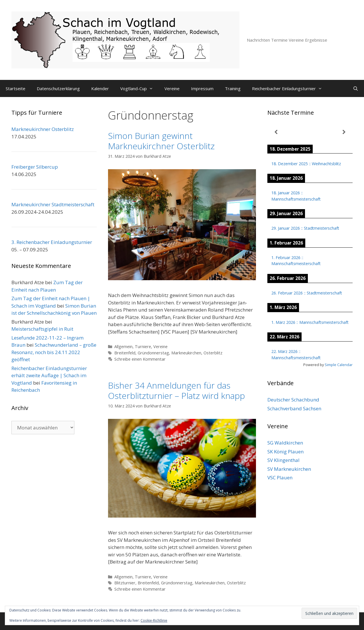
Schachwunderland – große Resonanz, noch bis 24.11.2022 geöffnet (54, 352)
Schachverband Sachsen (294, 408)
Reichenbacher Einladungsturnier (290, 88)
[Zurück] (276, 132)
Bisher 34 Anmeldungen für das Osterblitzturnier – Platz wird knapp (176, 390)
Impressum (202, 88)
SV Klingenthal (283, 460)
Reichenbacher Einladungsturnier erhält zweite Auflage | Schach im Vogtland (49, 375)
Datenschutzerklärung (58, 88)
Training (233, 88)
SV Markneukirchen (289, 469)
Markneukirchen (186, 353)
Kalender (100, 88)
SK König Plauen (285, 452)
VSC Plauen (280, 477)
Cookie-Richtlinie (154, 620)
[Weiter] (344, 132)
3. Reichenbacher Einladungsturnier (52, 242)
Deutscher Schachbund (293, 400)
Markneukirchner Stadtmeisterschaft (53, 204)
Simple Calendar (339, 365)
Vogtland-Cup (140, 88)
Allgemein (123, 347)
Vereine (172, 88)
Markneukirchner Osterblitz (43, 129)
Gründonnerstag (153, 353)
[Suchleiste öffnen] (356, 88)
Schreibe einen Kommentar (140, 359)
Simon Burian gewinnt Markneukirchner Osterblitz (161, 141)
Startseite (16, 88)
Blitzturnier (125, 583)
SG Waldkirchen (285, 443)
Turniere (143, 347)
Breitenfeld (125, 353)
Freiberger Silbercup (35, 167)
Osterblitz (213, 353)
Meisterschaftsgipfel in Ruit (42, 329)
